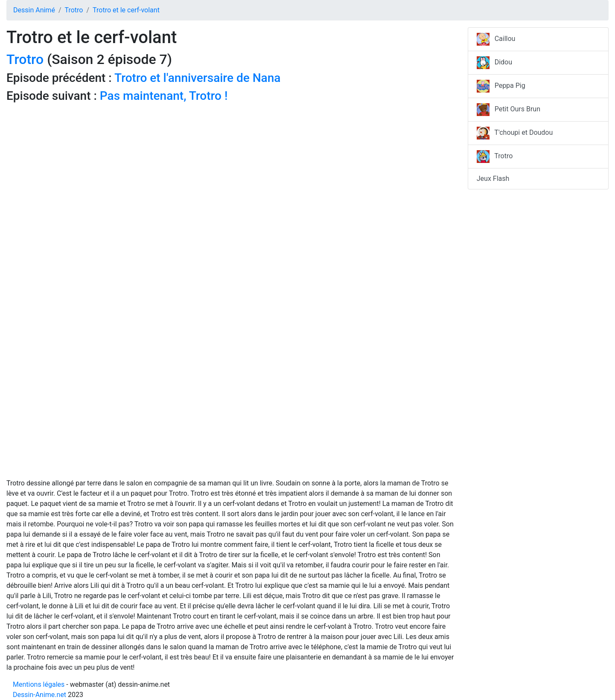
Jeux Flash (493, 179)
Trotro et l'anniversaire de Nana (197, 78)
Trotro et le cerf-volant (126, 10)
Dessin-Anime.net (39, 695)
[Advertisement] (231, 166)
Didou (494, 63)
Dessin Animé (34, 10)
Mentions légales (39, 684)
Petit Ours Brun (509, 110)
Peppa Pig (501, 86)
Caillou (496, 39)
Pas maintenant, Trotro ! (164, 96)
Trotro (74, 10)
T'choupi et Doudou (515, 133)
